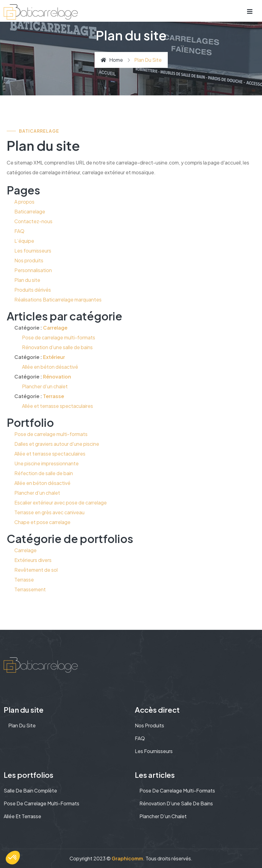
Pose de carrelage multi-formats (59, 337)
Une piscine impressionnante (47, 463)
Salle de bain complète (30, 790)
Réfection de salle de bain (44, 473)
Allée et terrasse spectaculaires (57, 406)
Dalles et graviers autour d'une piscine (57, 444)
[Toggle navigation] (250, 11)
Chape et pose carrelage (42, 522)
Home (112, 60)
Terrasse (54, 396)
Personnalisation (33, 270)
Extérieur (54, 357)
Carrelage (55, 328)
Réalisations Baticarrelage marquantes (58, 299)
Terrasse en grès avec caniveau (49, 512)
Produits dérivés (33, 290)
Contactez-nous (33, 221)
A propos (24, 202)
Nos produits (29, 260)
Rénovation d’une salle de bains (57, 347)
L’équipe (24, 241)
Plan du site (27, 280)
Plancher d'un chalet (37, 493)
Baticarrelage (30, 211)
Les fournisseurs (33, 251)
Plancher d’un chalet (45, 386)
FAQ (19, 231)
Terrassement (30, 589)
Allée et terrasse (22, 816)
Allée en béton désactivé (50, 367)
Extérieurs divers (33, 560)
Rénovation (57, 377)
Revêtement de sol (36, 570)
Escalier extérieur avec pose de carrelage (61, 502)
